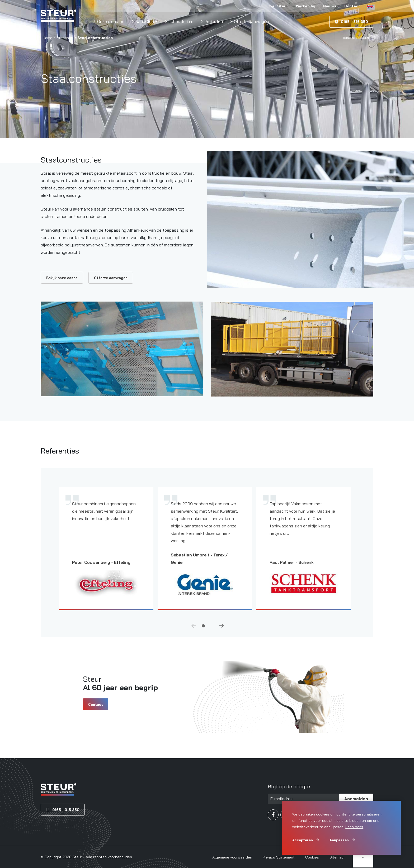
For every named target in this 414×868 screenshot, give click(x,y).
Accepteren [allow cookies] (303, 840)
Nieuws (330, 6)
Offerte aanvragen (251, 21)
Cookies (312, 857)
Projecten (213, 21)
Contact (352, 6)
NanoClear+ (146, 21)
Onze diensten (110, 21)
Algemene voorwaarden (232, 857)
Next (222, 630)
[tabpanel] (109, 557)
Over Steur (278, 6)
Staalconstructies (71, 160)
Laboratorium (180, 21)
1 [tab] (203, 630)
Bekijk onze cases (62, 278)
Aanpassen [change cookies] (339, 840)
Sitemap (337, 857)
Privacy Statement (279, 857)
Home (48, 38)
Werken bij (306, 6)
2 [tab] (211, 630)
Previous (194, 630)
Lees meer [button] (354, 827)
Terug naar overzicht (358, 38)
